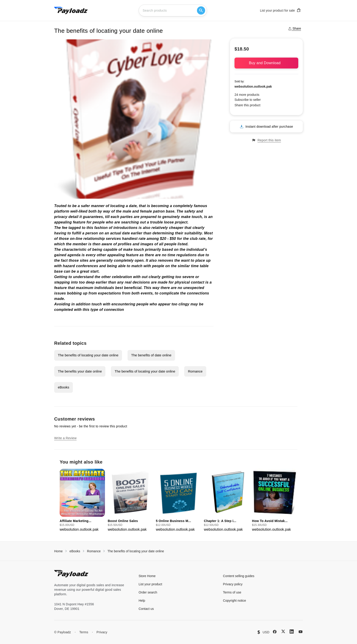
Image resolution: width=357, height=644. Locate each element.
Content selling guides (239, 576)
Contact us (146, 609)
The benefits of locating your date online (88, 355)
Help (142, 601)
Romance (195, 371)
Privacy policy (233, 584)
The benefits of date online (151, 355)
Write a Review (65, 438)
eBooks (64, 387)
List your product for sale (280, 10)
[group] (82, 501)
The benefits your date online (80, 371)
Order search (148, 592)
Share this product (247, 105)
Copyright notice (234, 601)
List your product (150, 584)
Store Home (147, 576)
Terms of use (232, 592)
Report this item (266, 140)
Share (295, 28)
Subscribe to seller (248, 100)
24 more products (247, 95)
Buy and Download (266, 63)
